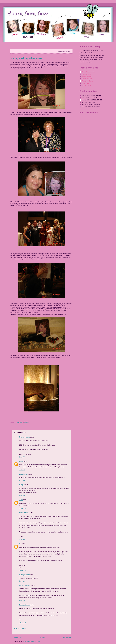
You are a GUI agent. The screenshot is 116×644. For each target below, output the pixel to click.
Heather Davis (24, 513)
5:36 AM (22, 581)
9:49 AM (22, 496)
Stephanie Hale (87, 79)
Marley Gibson (24, 437)
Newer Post (18, 637)
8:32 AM (22, 480)
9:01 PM (22, 457)
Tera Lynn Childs (87, 81)
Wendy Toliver (86, 86)
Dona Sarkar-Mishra (89, 72)
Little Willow (24, 474)
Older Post (67, 637)
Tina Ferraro (86, 83)
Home (42, 637)
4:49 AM (22, 470)
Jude (21, 461)
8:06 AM (22, 601)
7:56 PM (22, 539)
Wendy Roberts (25, 585)
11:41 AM (23, 623)
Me (20, 544)
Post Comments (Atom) (31, 641)
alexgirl (22, 485)
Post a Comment (20, 628)
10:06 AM (23, 508)
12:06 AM (23, 570)
